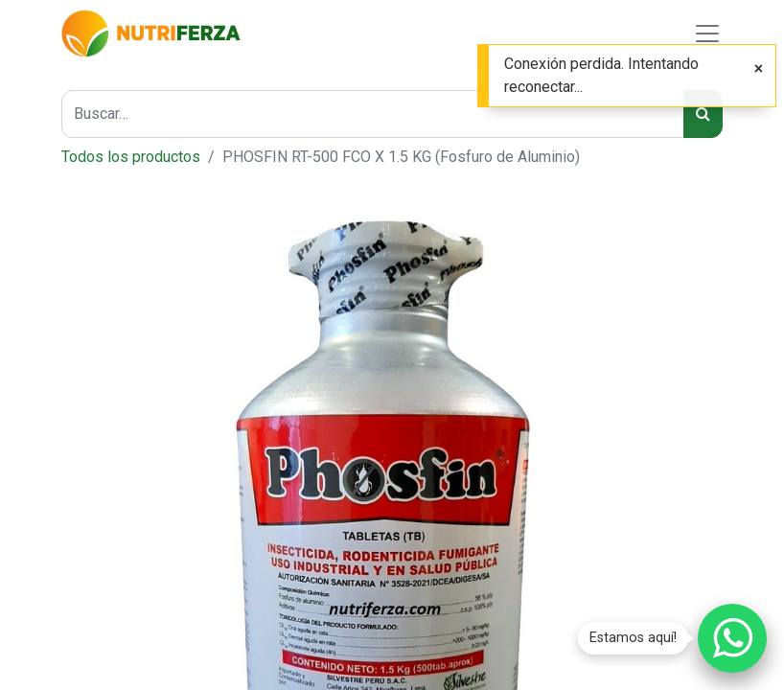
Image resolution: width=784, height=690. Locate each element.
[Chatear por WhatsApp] (732, 638)
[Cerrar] (759, 69)
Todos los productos (131, 157)
